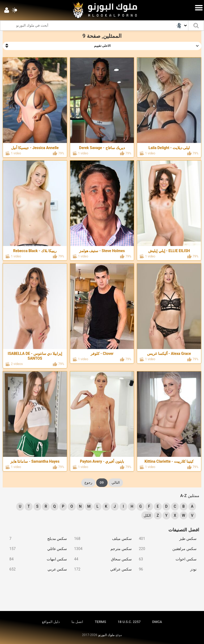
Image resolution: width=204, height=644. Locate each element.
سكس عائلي (36, 549)
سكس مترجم (101, 549)
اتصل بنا (77, 622)
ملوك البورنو (106, 635)
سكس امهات (36, 559)
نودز (165, 569)
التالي (116, 483)
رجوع (88, 483)
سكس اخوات (165, 559)
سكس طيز (165, 539)
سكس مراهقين (165, 549)
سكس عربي (36, 569)
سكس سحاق (101, 559)
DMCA (157, 622)
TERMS (101, 622)
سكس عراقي (101, 569)
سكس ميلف (101, 539)
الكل (147, 515)
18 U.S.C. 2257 (129, 622)
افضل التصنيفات (184, 530)
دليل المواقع (51, 622)
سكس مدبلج (36, 539)
